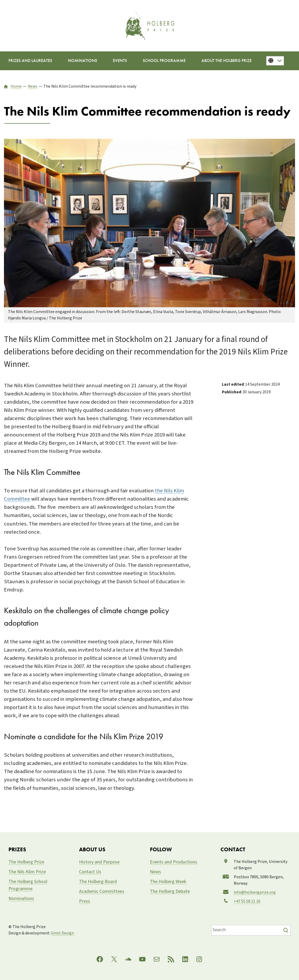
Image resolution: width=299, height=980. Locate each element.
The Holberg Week (168, 882)
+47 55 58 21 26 (247, 901)
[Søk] (286, 930)
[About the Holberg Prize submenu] (227, 61)
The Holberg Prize (26, 862)
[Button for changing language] (275, 61)
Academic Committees (102, 891)
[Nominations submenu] (82, 61)
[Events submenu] (120, 61)
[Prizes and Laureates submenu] (30, 61)
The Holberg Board (98, 882)
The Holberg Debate (170, 891)
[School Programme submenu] (164, 61)
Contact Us (90, 872)
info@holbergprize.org (255, 892)
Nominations (21, 899)
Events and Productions (174, 862)
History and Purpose (99, 862)
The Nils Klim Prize (27, 872)
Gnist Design (63, 933)
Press (85, 901)
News (155, 872)
